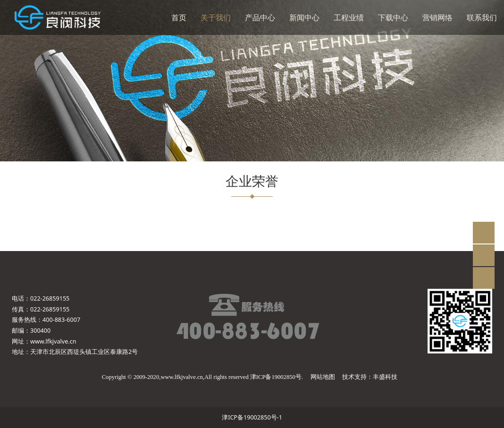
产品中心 (260, 17)
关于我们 (216, 17)
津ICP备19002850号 (276, 377)
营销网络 (437, 17)
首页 (179, 17)
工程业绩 (349, 17)
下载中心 (393, 17)
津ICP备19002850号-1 (252, 417)
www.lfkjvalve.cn (53, 341)
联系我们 (482, 17)
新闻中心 (304, 17)
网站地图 (323, 377)
